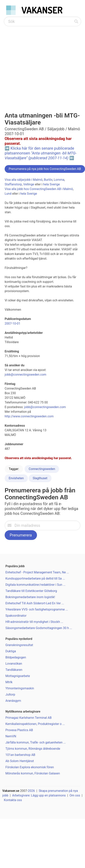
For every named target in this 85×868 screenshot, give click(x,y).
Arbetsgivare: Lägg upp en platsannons (39, 795)
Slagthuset (40, 478)
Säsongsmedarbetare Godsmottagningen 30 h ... (39, 628)
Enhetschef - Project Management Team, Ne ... (37, 572)
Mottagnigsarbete (18, 676)
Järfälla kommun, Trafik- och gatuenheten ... (36, 742)
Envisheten (16, 478)
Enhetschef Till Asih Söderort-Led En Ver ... (35, 603)
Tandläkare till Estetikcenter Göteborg (31, 591)
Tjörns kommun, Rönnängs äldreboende (33, 749)
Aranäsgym (13, 701)
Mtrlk (9, 682)
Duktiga (11, 651)
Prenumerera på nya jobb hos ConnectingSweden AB (45, 169)
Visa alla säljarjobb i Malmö (24, 180)
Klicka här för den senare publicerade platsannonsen (41, 153)
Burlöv (48, 180)
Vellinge (29, 184)
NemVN (11, 736)
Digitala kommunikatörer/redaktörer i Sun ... (35, 585)
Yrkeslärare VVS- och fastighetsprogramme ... (37, 609)
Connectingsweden (42, 469)
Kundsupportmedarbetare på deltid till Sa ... (35, 579)
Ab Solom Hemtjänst (20, 761)
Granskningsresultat (19, 645)
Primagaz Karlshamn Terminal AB (29, 718)
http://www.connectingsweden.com (29, 416)
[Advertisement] (36, 64)
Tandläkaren (14, 670)
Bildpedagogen (16, 657)
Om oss (75, 795)
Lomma (59, 180)
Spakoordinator (16, 616)
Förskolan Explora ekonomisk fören (30, 767)
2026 (31, 791)
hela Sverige (51, 184)
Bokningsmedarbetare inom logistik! (30, 597)
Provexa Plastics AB (19, 730)
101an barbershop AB (20, 755)
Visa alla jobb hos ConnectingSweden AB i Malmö (39, 189)
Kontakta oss (13, 800)
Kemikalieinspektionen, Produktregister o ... (35, 724)
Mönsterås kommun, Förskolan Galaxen (33, 773)
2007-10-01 (12, 324)
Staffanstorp (13, 184)
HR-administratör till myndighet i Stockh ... (34, 622)
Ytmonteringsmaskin (20, 688)
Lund (8, 194)
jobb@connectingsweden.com (25, 375)
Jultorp (10, 694)
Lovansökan (14, 664)
